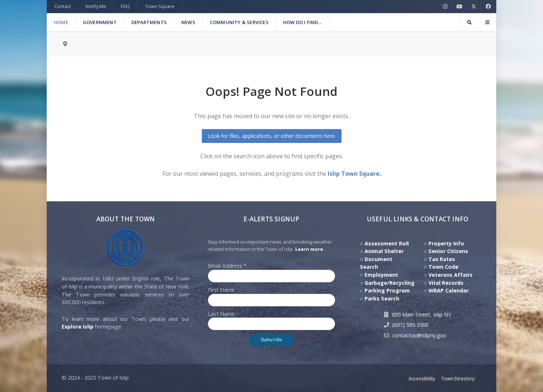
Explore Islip (78, 327)
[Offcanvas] (487, 22)
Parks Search (382, 298)
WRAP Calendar (448, 290)
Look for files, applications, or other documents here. (272, 136)
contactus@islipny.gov (419, 335)
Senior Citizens (448, 251)
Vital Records (446, 283)
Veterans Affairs (450, 275)
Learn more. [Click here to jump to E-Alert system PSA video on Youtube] (310, 249)
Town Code (443, 267)
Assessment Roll (387, 243)
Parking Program (387, 290)
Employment (381, 275)
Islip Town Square (354, 174)
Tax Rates (442, 259)
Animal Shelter (384, 251)
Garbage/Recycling (390, 283)
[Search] (469, 22)
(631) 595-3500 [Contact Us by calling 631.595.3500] (410, 325)
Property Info (446, 243)
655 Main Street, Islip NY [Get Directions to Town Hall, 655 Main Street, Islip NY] (421, 315)
